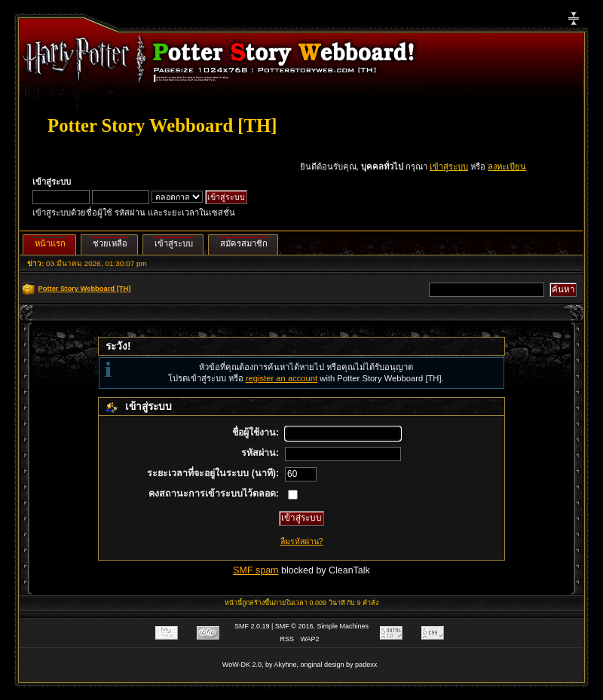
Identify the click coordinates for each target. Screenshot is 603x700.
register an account (282, 378)
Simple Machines (343, 626)
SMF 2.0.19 (252, 626)
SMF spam (256, 570)
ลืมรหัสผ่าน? (302, 541)
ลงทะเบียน (507, 167)
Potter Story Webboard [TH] (162, 125)
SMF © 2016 (294, 626)
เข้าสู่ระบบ (449, 167)
